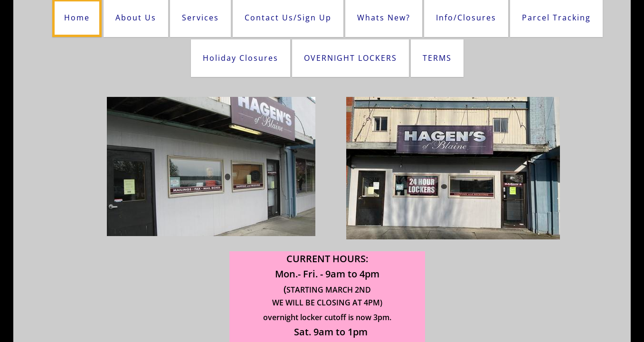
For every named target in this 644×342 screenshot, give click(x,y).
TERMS (437, 58)
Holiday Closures (241, 58)
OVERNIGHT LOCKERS (350, 58)
